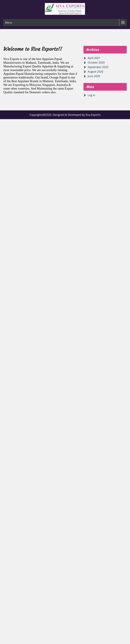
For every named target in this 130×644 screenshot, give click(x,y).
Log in (91, 95)
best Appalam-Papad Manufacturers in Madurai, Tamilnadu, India (33, 61)
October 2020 (96, 63)
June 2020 (94, 76)
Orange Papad (58, 77)
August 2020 (95, 72)
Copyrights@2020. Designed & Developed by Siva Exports (65, 115)
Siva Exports (11, 59)
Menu (8, 23)
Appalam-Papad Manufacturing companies (30, 74)
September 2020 (98, 67)
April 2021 (94, 58)
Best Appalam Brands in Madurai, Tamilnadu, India (44, 81)
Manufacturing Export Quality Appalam (28, 66)
